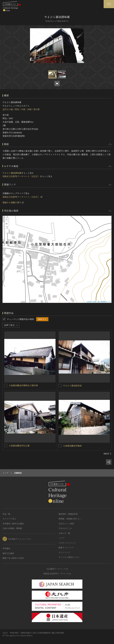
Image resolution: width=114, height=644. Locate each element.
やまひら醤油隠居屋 (72, 386)
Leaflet (89, 302)
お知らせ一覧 (64, 533)
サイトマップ (64, 552)
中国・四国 (26, 109)
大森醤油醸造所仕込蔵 (19, 446)
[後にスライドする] (108, 454)
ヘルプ (61, 538)
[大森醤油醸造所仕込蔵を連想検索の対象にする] (6, 446)
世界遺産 (6, 548)
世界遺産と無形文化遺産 (13, 524)
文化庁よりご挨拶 (66, 524)
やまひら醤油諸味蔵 (12, 173)
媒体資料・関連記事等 (68, 514)
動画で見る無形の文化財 (13, 558)
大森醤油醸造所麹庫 (72, 446)
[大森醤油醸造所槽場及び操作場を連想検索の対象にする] (6, 385)
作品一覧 (6, 514)
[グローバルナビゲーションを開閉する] (109, 4)
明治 (17, 109)
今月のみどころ (65, 528)
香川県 (37, 109)
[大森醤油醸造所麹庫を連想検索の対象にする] (60, 446)
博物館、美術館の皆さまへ (70, 519)
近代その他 (8, 109)
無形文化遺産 (8, 553)
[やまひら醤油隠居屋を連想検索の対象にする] (60, 386)
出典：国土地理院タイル (102, 302)
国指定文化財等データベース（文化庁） (21, 176)
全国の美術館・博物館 (12, 528)
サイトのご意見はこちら (69, 557)
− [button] (7, 224)
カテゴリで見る (9, 519)
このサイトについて (67, 543)
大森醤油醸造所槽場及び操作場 (23, 385)
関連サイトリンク (66, 548)
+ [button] (7, 220)
